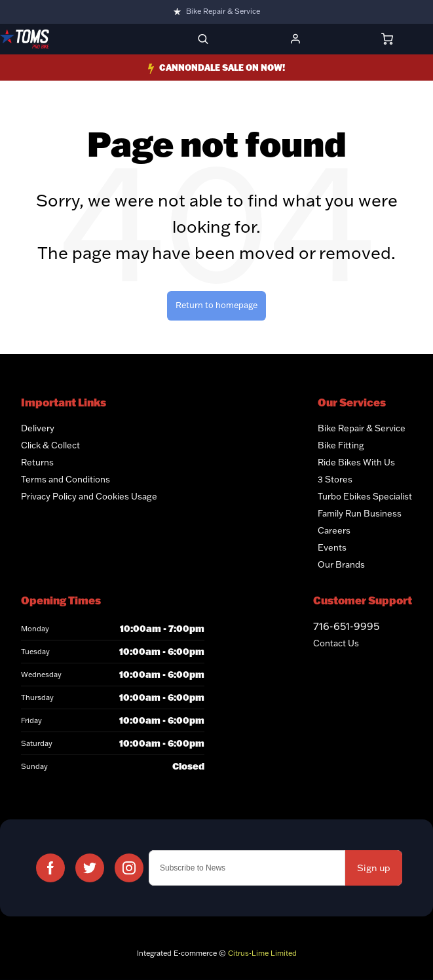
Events (332, 547)
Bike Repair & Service (223, 11)
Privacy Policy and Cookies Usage (89, 496)
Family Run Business (360, 513)
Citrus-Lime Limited (262, 953)
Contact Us (336, 643)
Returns (37, 462)
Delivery (38, 428)
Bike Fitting (341, 445)
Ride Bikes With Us (356, 462)
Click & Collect (50, 445)
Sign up (374, 868)
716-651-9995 (346, 626)
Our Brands (341, 564)
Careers (334, 530)
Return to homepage (216, 305)
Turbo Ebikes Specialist (365, 496)
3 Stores (335, 479)
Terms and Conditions (66, 479)
